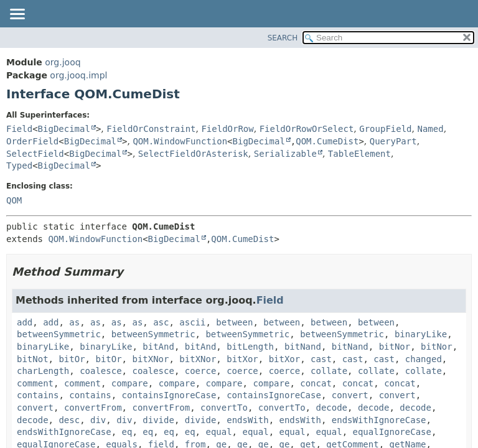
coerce (201, 371)
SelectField (35, 154)
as (74, 322)
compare (130, 383)
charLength (43, 371)
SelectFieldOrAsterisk (193, 154)
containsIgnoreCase (169, 395)
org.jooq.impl (78, 75)
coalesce (101, 371)
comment (35, 383)
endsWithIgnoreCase (379, 420)
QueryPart (393, 141)
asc (161, 322)
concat (316, 383)
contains (38, 395)
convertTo (224, 408)
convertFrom (93, 408)
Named (430, 129)
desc (69, 420)
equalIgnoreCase (392, 432)
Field (19, 129)
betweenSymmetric (59, 334)
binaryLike (421, 334)
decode (331, 408)
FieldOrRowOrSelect (307, 129)
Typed (19, 166)
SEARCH (283, 38)
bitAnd (158, 347)
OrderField (32, 141)
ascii (192, 322)
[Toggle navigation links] (17, 15)
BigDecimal (64, 129)
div (98, 420)
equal (218, 432)
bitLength (250, 347)
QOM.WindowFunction (180, 141)
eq (127, 432)
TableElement (359, 154)
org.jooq (63, 62)
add (25, 322)
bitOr (72, 359)
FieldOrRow (227, 129)
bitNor (395, 347)
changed (424, 359)
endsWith (247, 420)
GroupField (385, 129)
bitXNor (150, 359)
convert (350, 395)
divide (158, 420)
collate (329, 371)
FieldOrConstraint (151, 129)
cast (321, 359)
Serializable (285, 154)
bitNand (303, 347)
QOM (14, 200)
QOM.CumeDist (327, 141)
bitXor (242, 359)
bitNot (33, 359)
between (234, 322)
